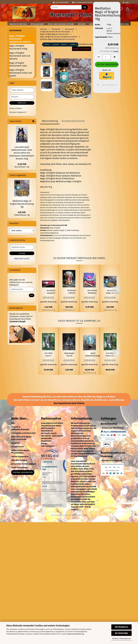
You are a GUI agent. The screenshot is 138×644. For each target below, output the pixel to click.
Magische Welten (18, 24)
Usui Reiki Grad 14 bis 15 (110, 355)
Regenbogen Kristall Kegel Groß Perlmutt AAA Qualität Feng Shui (69, 355)
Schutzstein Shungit (17, 322)
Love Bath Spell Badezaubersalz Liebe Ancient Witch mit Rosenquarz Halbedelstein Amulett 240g (22, 153)
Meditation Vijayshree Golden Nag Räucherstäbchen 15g (51, 292)
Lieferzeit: (99, 28)
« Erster (46, 44)
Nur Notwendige (121, 633)
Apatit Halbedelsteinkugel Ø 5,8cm (93, 355)
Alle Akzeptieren (121, 627)
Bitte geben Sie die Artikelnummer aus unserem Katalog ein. (21, 282)
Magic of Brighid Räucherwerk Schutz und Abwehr (21, 73)
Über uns (124, 24)
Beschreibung (50, 121)
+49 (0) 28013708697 (61, 3)
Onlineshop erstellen (60, 515)
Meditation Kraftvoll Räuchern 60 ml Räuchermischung (72, 292)
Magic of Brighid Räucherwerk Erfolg (18, 47)
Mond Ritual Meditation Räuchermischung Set (92, 292)
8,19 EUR (22, 212)
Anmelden (22, 103)
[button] (127, 9)
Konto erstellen (16, 108)
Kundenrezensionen (73, 121)
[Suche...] (85, 7)
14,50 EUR (22, 164)
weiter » (64, 44)
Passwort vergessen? (18, 112)
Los (32, 295)
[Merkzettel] (121, 9)
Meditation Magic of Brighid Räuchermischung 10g (22, 204)
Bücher (82, 24)
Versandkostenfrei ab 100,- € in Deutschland (89, 3)
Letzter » (74, 44)
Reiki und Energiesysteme (61, 24)
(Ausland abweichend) (114, 34)
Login (126, 3)
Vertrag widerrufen (23, 472)
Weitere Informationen (122, 639)
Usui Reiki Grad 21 (48, 355)
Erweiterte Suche (22, 259)
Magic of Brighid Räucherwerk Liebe (18, 64)
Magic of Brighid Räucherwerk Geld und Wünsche (20, 56)
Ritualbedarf (37, 24)
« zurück (55, 44)
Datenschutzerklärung (76, 634)
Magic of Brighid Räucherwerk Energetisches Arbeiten (20, 39)
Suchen (22, 253)
